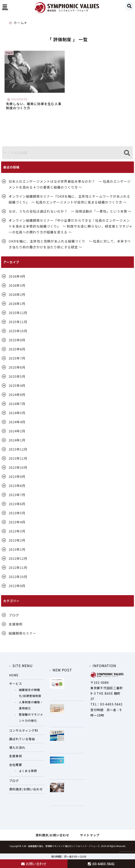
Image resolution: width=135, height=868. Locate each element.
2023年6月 (17, 506)
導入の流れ (17, 750)
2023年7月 (17, 497)
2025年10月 (18, 333)
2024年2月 (17, 434)
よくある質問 (28, 774)
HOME (14, 678)
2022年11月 (18, 570)
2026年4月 (17, 279)
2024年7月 (17, 406)
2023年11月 (18, 461)
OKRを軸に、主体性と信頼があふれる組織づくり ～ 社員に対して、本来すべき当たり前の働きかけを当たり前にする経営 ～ (70, 247)
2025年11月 (18, 324)
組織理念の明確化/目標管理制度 (30, 695)
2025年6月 (17, 370)
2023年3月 (17, 534)
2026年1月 (17, 306)
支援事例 (16, 627)
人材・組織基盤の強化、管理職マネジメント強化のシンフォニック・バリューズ (61, 849)
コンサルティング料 (24, 733)
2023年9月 (17, 479)
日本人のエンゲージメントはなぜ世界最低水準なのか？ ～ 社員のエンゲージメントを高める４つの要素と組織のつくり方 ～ (70, 187)
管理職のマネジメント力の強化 (31, 720)
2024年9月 (17, 397)
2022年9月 (17, 588)
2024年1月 (17, 443)
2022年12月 (18, 561)
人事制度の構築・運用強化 (31, 708)
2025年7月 (17, 361)
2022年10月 (18, 579)
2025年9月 (17, 343)
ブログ (14, 618)
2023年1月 (17, 552)
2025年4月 (17, 388)
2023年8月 (17, 488)
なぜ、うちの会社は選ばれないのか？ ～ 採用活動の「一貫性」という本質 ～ (70, 214)
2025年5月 (17, 379)
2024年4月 (17, 424)
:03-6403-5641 (101, 864)
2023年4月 (17, 525)
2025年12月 (18, 315)
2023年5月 (17, 515)
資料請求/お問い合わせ (26, 792)
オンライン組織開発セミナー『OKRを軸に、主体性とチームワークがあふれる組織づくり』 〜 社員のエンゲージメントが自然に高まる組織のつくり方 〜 (69, 202)
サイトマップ (90, 838)
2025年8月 (17, 352)
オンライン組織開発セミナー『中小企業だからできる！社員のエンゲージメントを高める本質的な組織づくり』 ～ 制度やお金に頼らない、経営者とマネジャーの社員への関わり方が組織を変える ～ (71, 229)
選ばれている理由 (22, 742)
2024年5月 (17, 415)
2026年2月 (17, 297)
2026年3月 (17, 288)
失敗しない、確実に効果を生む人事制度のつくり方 (34, 108)
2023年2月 (17, 543)
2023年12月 (18, 452)
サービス (16, 686)
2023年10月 (18, 470)
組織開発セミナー (22, 636)
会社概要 (16, 767)
